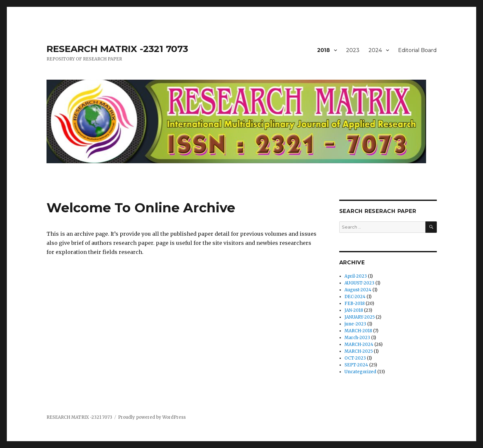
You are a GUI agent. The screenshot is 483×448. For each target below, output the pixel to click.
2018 (323, 50)
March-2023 (357, 338)
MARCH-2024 (359, 344)
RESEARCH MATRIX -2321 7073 (117, 49)
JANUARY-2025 (360, 317)
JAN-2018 (354, 310)
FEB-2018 (355, 303)
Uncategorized (360, 372)
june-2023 (355, 324)
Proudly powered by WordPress (152, 417)
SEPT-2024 (356, 365)
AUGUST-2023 (359, 283)
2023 (353, 50)
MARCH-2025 (359, 351)
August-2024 (358, 290)
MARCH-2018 (358, 331)
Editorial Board (417, 50)
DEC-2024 (355, 297)
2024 (375, 50)
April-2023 (356, 276)
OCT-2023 (355, 358)
